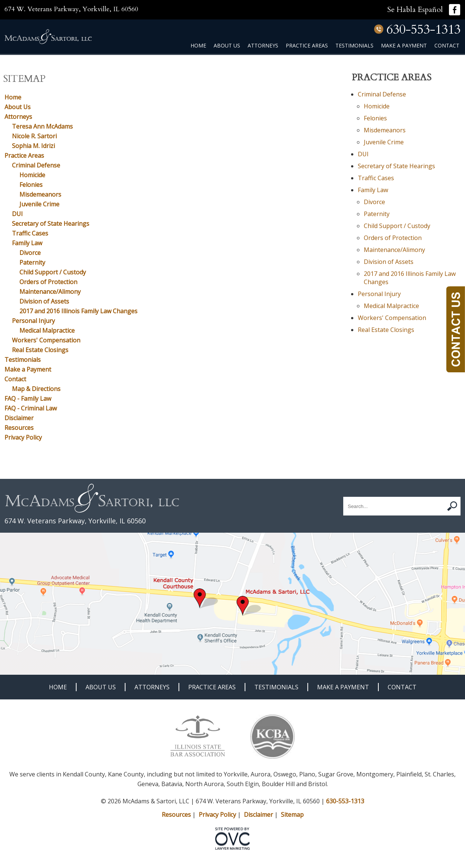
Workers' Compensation (46, 340)
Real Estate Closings (40, 350)
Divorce (30, 253)
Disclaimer (19, 418)
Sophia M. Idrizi (33, 146)
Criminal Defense (36, 165)
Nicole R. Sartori (34, 136)
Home (198, 45)
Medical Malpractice (47, 330)
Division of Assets (44, 301)
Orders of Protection (48, 282)
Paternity (32, 262)
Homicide (32, 175)
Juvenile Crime (39, 204)
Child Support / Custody (53, 272)
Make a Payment (404, 45)
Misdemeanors (40, 194)
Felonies (31, 185)
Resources (19, 428)
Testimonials (354, 45)
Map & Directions (36, 389)
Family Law (27, 243)
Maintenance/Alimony (50, 292)
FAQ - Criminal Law (31, 408)
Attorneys (263, 45)
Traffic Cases (30, 233)
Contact (447, 45)
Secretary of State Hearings (51, 224)
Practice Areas (307, 45)
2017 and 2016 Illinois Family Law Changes (78, 311)
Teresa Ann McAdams (42, 126)
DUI (17, 214)
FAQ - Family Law (28, 398)
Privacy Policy (23, 437)
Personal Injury (33, 321)
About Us (227, 45)
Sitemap (292, 815)
